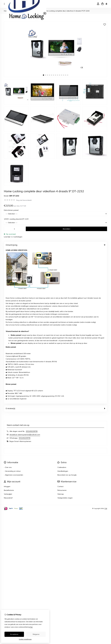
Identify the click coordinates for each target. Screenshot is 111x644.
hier (31, 627)
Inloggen (7, 331)
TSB (106, 353)
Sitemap (61, 339)
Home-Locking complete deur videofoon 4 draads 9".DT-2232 (67, 11)
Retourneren (62, 335)
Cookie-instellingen (25, 639)
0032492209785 (32, 276)
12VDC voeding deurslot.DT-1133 (16, 219)
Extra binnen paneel (11, 210)
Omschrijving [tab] (55, 245)
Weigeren (36, 634)
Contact (60, 331)
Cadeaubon (62, 312)
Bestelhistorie (9, 335)
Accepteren (14, 634)
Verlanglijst (8, 339)
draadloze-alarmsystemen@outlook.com (25, 279)
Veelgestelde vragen (65, 342)
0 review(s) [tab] (55, 253)
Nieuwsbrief (8, 342)
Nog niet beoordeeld (24, 200)
